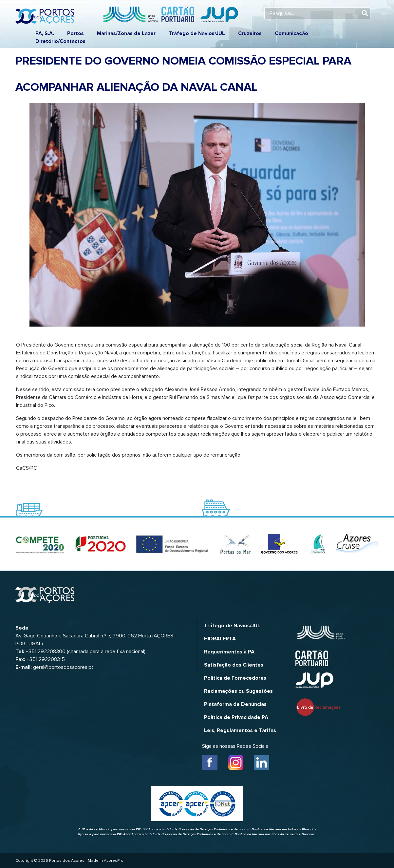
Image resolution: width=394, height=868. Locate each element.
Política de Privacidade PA (236, 717)
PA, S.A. (45, 33)
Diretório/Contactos (60, 41)
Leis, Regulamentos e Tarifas (240, 730)
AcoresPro (114, 861)
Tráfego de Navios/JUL (197, 33)
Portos (75, 33)
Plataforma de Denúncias (235, 704)
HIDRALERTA (220, 639)
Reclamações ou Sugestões (238, 691)
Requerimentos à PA (229, 652)
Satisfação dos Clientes (234, 665)
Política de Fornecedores (235, 678)
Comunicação (291, 33)
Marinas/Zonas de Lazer (126, 33)
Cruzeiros (250, 33)
